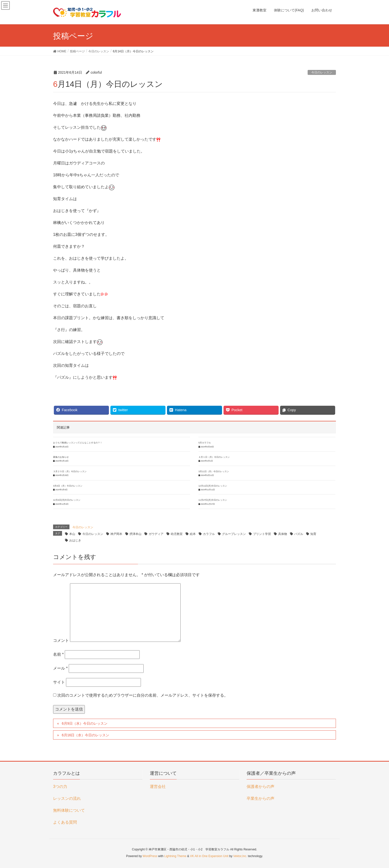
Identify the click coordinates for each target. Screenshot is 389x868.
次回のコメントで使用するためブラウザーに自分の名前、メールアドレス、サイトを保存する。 (143, 695)
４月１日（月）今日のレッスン (214, 457)
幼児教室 (177, 534)
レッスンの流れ (67, 798)
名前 (58, 654)
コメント (61, 640)
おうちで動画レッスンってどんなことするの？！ (78, 443)
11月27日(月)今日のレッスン (213, 500)
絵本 (193, 534)
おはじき (75, 540)
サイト (59, 682)
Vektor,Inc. (240, 856)
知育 (313, 534)
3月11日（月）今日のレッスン (214, 471)
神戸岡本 (116, 534)
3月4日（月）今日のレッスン (68, 486)
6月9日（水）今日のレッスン (85, 723)
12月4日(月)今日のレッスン (67, 500)
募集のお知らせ (61, 457)
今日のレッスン (322, 72)
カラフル (209, 534)
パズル (299, 534)
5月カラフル (205, 443)
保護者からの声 (260, 787)
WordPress (150, 856)
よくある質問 (65, 822)
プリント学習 (262, 534)
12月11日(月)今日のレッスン (213, 486)
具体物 (283, 534)
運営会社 (158, 787)
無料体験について (69, 810)
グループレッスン (234, 534)
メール (60, 668)
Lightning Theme (175, 856)
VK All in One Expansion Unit (209, 856)
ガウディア (156, 534)
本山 (72, 534)
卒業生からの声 (260, 798)
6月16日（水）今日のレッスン (85, 735)
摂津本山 (135, 534)
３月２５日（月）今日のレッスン (70, 471)
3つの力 (60, 787)
